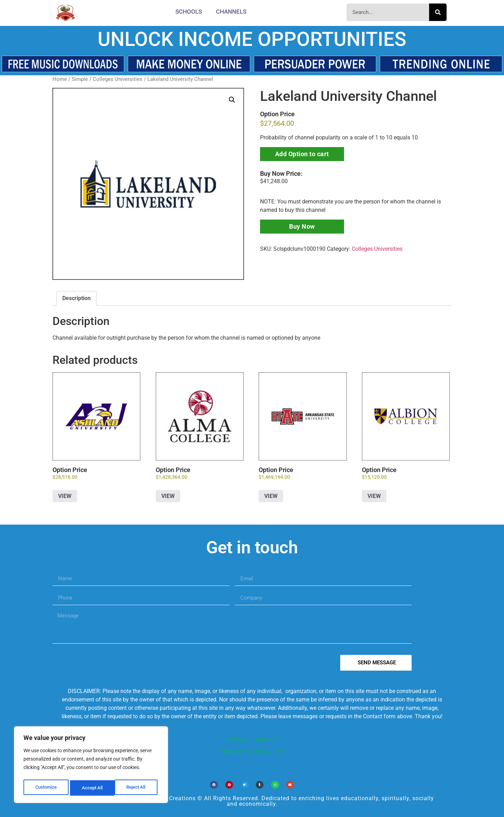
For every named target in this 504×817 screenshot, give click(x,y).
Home (60, 79)
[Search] (438, 12)
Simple (80, 79)
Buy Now (302, 226)
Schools (189, 12)
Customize (46, 788)
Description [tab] (76, 298)
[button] (232, 100)
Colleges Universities (118, 79)
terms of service (252, 752)
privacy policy (252, 740)
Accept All (137, 788)
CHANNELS (231, 12)
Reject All (92, 788)
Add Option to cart (302, 154)
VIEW (65, 496)
